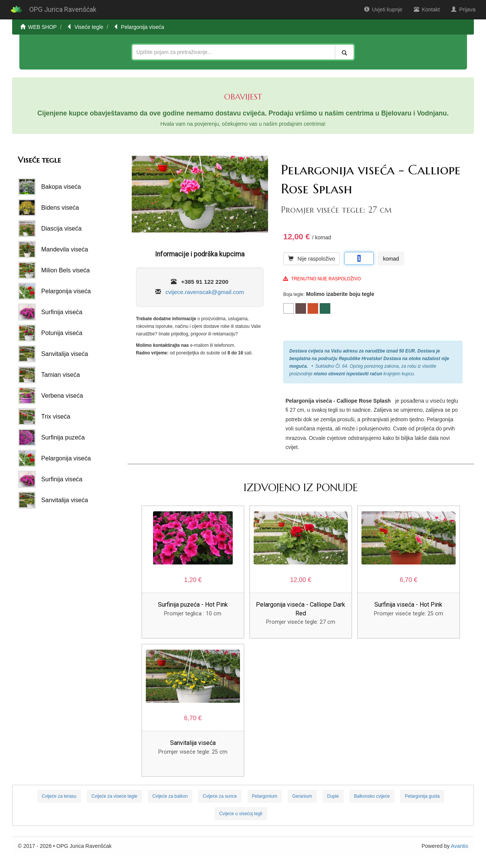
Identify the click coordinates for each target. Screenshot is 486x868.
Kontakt (427, 9)
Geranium (302, 796)
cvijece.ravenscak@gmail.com (205, 292)
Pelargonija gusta (422, 796)
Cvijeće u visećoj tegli (241, 814)
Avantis (459, 846)
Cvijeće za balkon (170, 796)
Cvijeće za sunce (220, 796)
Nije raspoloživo (312, 259)
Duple (333, 796)
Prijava (463, 9)
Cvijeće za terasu (59, 796)
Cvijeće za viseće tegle (114, 796)
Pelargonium (264, 796)
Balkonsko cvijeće (372, 796)
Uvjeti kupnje (383, 9)
